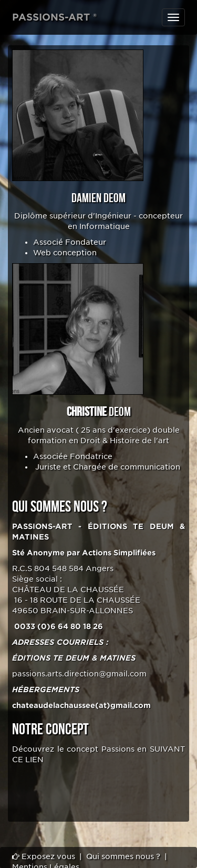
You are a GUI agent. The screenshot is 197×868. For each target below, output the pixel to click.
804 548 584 (59, 568)
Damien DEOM (98, 198)
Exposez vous (44, 856)
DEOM (99, 412)
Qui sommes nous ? (123, 856)
